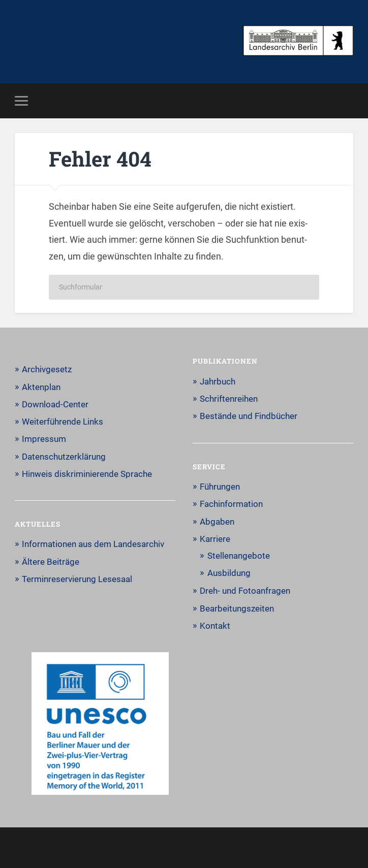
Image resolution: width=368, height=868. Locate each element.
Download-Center (55, 404)
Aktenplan (41, 387)
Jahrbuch (218, 381)
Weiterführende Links (63, 422)
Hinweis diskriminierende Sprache (87, 474)
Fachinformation (231, 504)
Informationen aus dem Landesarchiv (93, 544)
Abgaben (217, 522)
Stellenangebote (239, 556)
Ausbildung (229, 573)
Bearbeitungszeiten (237, 608)
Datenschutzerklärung (64, 457)
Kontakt (215, 626)
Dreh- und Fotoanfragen (245, 591)
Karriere (215, 539)
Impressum (44, 439)
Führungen (220, 487)
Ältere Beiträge (51, 562)
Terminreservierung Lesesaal (77, 579)
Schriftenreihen (229, 399)
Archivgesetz (47, 369)
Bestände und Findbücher (249, 416)
